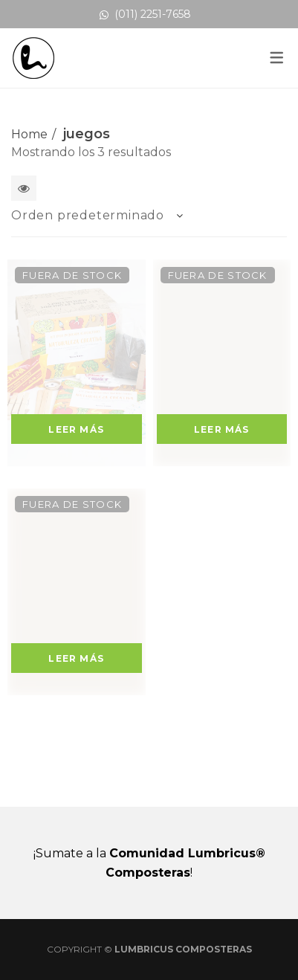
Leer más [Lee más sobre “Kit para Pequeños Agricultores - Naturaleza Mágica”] (222, 429)
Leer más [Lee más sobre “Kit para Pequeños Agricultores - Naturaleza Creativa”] (76, 429)
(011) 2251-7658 (145, 14)
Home (29, 134)
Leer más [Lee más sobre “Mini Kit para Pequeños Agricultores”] (76, 658)
